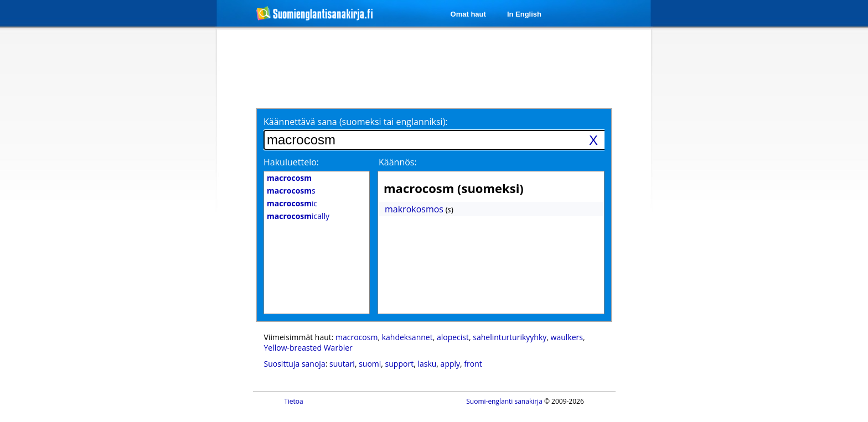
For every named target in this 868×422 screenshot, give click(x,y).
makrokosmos (414, 209)
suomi (370, 364)
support (400, 364)
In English (524, 14)
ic (292, 203)
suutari (342, 364)
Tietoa (294, 401)
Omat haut (468, 14)
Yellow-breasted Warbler (308, 348)
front (473, 364)
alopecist (453, 337)
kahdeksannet (407, 337)
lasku (427, 364)
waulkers (567, 337)
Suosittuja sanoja (295, 364)
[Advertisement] (158, 209)
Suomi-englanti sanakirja (504, 401)
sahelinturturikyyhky (510, 337)
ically (298, 216)
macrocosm (356, 337)
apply (450, 364)
